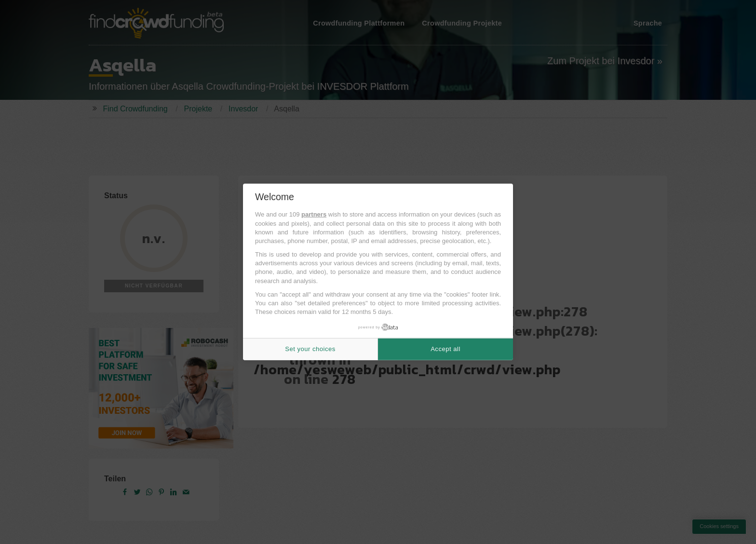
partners (314, 214)
